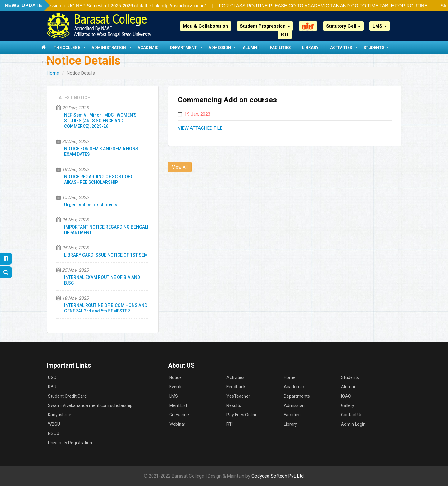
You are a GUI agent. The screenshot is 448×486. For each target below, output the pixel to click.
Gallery (348, 405)
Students (374, 47)
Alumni (251, 47)
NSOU (54, 433)
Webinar (177, 424)
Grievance (179, 415)
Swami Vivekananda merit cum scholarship (90, 405)
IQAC (346, 396)
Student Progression (265, 26)
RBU (52, 387)
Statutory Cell (343, 26)
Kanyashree (60, 415)
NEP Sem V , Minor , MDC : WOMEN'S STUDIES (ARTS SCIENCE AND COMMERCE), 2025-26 (100, 121)
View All (180, 167)
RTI (285, 35)
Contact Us (352, 415)
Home (53, 73)
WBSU (54, 424)
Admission (220, 47)
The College (67, 47)
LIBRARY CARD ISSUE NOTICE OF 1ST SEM (106, 255)
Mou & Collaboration (205, 26)
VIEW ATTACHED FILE (200, 128)
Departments (297, 396)
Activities (341, 47)
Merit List (178, 405)
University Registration (70, 443)
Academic (148, 47)
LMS (380, 26)
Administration (109, 47)
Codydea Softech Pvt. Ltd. (278, 476)
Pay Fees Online (242, 415)
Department (184, 47)
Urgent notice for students (91, 205)
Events (176, 387)
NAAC (47, 61)
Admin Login (353, 424)
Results (234, 405)
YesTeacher (238, 396)
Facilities (280, 47)
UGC (52, 377)
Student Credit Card (67, 396)
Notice (175, 377)
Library (310, 47)
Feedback (236, 387)
